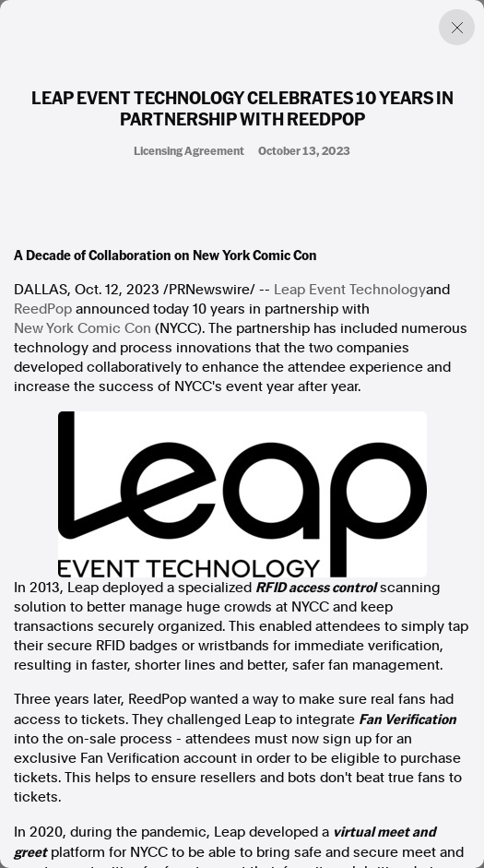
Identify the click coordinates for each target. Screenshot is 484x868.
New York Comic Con (83, 328)
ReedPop (43, 309)
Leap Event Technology (350, 290)
